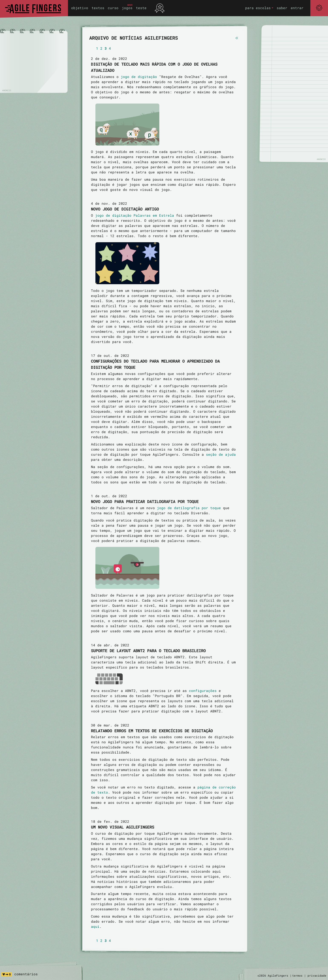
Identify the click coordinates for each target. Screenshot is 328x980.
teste (141, 8)
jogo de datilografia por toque (189, 508)
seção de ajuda (221, 454)
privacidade (317, 976)
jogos (127, 8)
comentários (26, 974)
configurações (203, 691)
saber (282, 8)
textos (98, 8)
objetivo (80, 8)
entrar (297, 8)
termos (297, 976)
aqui (95, 926)
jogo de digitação (139, 77)
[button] (259, 8)
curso (113, 8)
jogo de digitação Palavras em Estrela (135, 215)
